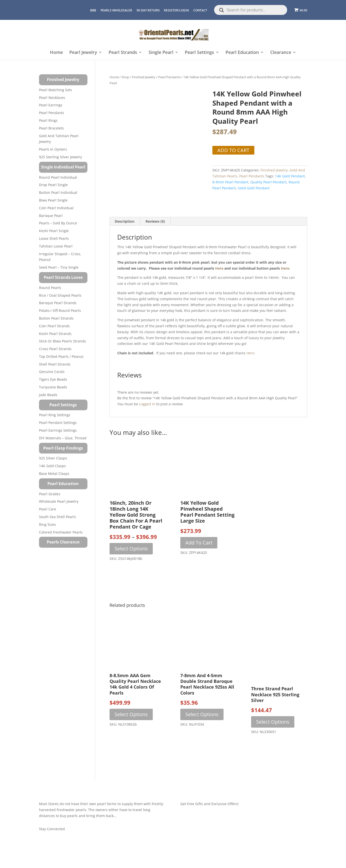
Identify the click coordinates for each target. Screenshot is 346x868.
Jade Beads (48, 395)
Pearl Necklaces (52, 98)
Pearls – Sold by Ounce (58, 223)
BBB (93, 10)
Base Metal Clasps (54, 474)
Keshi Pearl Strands (55, 334)
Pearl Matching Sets (56, 90)
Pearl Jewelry (83, 53)
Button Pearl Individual (58, 192)
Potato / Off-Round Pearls (60, 310)
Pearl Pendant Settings (58, 423)
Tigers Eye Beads (53, 379)
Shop (125, 77)
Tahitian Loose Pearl (56, 246)
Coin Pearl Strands (54, 326)
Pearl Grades (50, 494)
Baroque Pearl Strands (58, 303)
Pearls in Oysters (53, 149)
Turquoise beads (53, 387)
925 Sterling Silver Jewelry (60, 157)
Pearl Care (48, 509)
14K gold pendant (290, 176)
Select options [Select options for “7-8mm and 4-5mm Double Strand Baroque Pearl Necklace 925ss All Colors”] (202, 713)
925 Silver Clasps (53, 458)
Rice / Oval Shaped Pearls (60, 295)
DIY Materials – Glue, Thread (63, 438)
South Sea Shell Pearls (58, 517)
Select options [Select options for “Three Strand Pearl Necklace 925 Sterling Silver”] (273, 720)
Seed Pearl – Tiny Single (59, 267)
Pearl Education (242, 53)
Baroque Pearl (51, 216)
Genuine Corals (52, 372)
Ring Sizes (47, 524)
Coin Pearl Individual (56, 208)
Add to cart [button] (199, 541)
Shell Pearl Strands (55, 364)
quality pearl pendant (269, 182)
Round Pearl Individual (58, 177)
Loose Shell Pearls (54, 238)
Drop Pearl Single (53, 185)
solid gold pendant (254, 188)
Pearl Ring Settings (55, 415)
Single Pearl (161, 53)
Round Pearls (50, 288)
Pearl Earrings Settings (58, 430)
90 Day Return (148, 10)
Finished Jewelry (144, 77)
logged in (147, 403)
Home (56, 53)
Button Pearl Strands (56, 318)
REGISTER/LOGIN (176, 10)
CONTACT (200, 10)
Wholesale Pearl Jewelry (59, 501)
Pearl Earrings (51, 105)
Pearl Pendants (169, 77)
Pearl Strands (123, 53)
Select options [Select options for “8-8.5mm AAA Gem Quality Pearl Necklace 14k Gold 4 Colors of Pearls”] (131, 713)
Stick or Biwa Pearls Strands (62, 341)
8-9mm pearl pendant (230, 182)
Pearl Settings (199, 53)
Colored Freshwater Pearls (61, 532)
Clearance (281, 53)
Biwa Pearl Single (53, 200)
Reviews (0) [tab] (155, 220)
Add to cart (233, 150)
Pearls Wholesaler (116, 10)
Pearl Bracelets (51, 128)
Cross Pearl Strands (55, 349)
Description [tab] (125, 220)
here (219, 267)
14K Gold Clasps (52, 466)
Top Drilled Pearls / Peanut (61, 356)
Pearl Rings (48, 120)
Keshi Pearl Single (54, 231)
